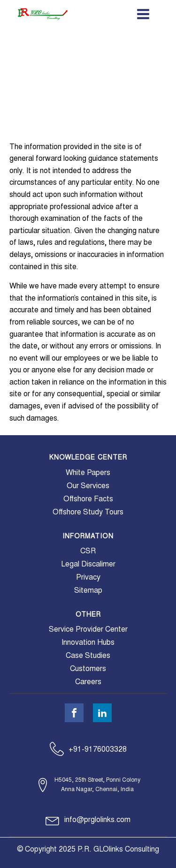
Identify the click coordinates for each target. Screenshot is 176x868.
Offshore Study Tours (88, 512)
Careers (88, 682)
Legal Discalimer (88, 564)
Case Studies (88, 656)
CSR (88, 551)
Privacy (88, 577)
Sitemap (88, 590)
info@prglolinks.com (97, 819)
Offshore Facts (88, 499)
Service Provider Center (88, 629)
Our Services (88, 486)
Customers (88, 669)
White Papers (88, 473)
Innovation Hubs (88, 642)
